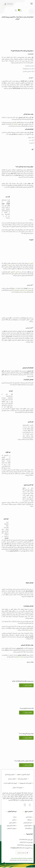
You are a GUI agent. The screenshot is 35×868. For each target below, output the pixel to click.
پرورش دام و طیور (11, 828)
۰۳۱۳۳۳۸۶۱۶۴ (10, 4)
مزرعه (22, 292)
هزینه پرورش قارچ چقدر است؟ (26, 734)
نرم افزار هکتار (28, 828)
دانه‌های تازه (15, 124)
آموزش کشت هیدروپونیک (25, 783)
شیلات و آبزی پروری (11, 826)
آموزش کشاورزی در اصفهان (23, 774)
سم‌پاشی (31, 630)
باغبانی (14, 820)
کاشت (32, 549)
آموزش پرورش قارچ (10, 774)
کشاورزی (13, 272)
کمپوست (31, 263)
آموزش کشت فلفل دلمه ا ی (10, 783)
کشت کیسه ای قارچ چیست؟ (27, 708)
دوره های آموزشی (28, 823)
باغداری (17, 272)
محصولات (29, 820)
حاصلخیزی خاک (16, 290)
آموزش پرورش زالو (22, 779)
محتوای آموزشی (28, 826)
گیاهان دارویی (12, 823)
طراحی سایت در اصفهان (29, 860)
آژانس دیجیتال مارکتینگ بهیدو (14, 860)
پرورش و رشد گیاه (27, 290)
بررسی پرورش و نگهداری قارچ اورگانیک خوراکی (23, 681)
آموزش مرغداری (12, 779)
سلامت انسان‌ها (20, 657)
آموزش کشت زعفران (17, 788)
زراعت (14, 817)
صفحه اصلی (29, 817)
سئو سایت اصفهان (22, 860)
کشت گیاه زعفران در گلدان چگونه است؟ (24, 761)
